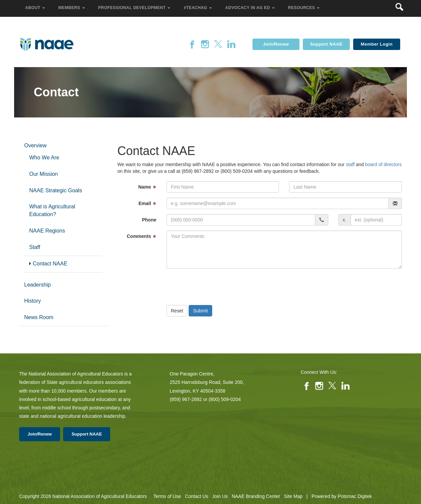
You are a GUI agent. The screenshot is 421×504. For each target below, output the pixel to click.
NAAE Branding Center (256, 496)
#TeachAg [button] (198, 8)
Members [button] (72, 8)
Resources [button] (305, 8)
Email (147, 203)
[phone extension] (376, 220)
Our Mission (43, 174)
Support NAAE (326, 44)
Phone (149, 220)
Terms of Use (167, 496)
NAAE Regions (47, 231)
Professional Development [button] (135, 8)
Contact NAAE (48, 264)
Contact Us (197, 496)
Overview (35, 145)
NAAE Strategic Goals (56, 190)
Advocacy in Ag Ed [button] (251, 8)
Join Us (220, 496)
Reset (177, 311)
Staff (35, 247)
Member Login (377, 44)
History (33, 301)
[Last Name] (345, 187)
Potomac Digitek (355, 496)
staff (350, 164)
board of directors (383, 164)
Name (147, 187)
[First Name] (223, 187)
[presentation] (218, 287)
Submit (200, 311)
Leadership (37, 285)
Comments (141, 236)
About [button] (36, 8)
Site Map (293, 496)
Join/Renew (276, 44)
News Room (39, 317)
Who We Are (44, 158)
